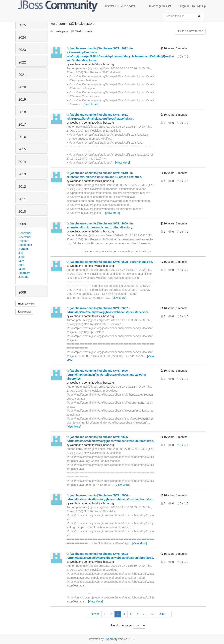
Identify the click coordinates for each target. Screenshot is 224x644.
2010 (22, 212)
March (22, 269)
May (21, 261)
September (25, 245)
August (23, 249)
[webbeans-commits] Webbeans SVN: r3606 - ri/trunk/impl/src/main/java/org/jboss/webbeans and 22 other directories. (106, 375)
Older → (164, 614)
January (24, 277)
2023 (22, 50)
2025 (22, 25)
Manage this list (160, 6)
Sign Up (199, 6)
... (144, 614)
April (21, 265)
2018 (22, 112)
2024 (22, 37)
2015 (22, 149)
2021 (22, 75)
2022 (22, 62)
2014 (22, 162)
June (22, 257)
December (25, 233)
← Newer (93, 614)
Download (24, 312)
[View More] (91, 104)
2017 (22, 125)
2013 (22, 174)
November (25, 237)
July (21, 253)
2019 (22, 100)
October (24, 241)
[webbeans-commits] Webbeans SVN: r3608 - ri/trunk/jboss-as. (110, 262)
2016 (22, 137)
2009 (22, 224)
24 (152, 614)
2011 (22, 199)
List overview (26, 304)
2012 (22, 187)
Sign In (183, 6)
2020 (22, 87)
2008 (22, 292)
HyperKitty (111, 639)
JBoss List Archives (77, 6)
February (24, 273)
